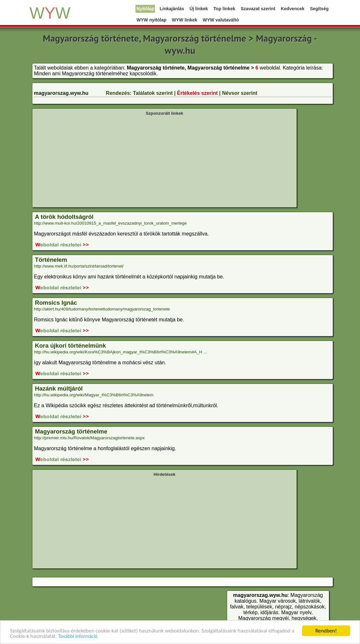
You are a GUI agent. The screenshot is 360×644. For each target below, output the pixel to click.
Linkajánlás (172, 9)
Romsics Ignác (56, 303)
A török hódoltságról (64, 217)
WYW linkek (185, 20)
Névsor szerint (240, 93)
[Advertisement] (164, 161)
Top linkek (224, 9)
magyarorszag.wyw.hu (61, 93)
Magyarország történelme (71, 431)
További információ (78, 637)
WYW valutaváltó (221, 20)
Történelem (51, 260)
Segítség (319, 9)
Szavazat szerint (258, 9)
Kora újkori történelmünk (70, 346)
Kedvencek (293, 9)
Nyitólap (145, 9)
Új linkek (199, 9)
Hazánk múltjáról (59, 388)
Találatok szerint (153, 93)
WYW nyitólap (151, 20)
